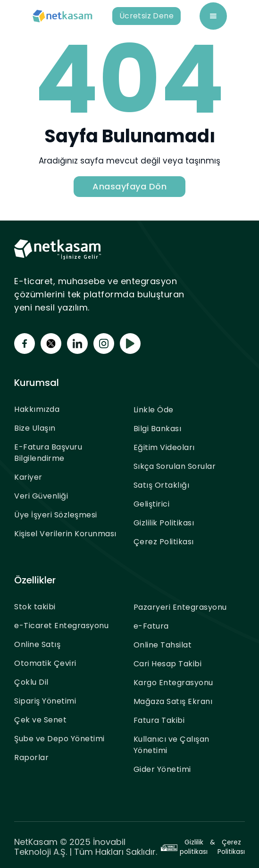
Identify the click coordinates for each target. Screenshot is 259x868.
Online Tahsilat (163, 645)
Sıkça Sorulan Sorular (175, 466)
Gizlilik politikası (194, 847)
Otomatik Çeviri (45, 663)
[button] (213, 16)
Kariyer (28, 477)
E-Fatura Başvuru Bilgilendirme (48, 453)
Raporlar (31, 757)
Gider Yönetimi (162, 769)
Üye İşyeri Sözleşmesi (56, 515)
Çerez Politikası (164, 542)
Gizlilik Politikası (164, 523)
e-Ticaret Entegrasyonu (61, 626)
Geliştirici (152, 504)
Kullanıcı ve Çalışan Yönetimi (171, 745)
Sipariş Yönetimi (45, 701)
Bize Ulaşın (35, 428)
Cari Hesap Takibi (168, 664)
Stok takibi (35, 607)
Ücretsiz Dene (146, 16)
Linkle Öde (154, 410)
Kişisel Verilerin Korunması (65, 534)
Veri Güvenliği (41, 496)
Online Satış (37, 644)
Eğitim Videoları (164, 447)
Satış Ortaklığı (162, 485)
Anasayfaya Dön (129, 186)
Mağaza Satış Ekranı (173, 701)
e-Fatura (151, 626)
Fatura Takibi (159, 720)
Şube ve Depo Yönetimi (59, 739)
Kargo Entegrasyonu (173, 683)
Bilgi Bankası (158, 429)
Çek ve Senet (40, 720)
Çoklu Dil (31, 682)
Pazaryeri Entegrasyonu (180, 607)
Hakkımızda (37, 409)
